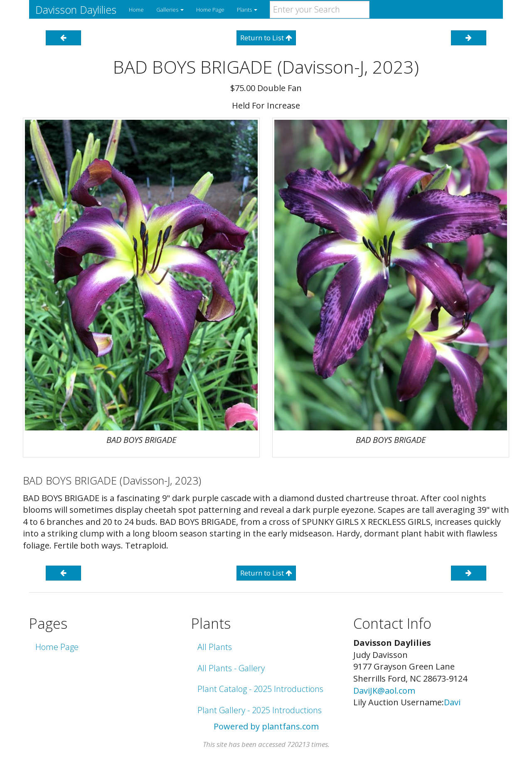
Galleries (170, 10)
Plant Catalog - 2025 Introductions (260, 689)
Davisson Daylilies (76, 10)
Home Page (210, 10)
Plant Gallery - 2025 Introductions (260, 710)
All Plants (215, 647)
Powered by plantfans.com (266, 726)
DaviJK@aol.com (384, 691)
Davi (452, 702)
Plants (247, 10)
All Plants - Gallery (231, 668)
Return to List (266, 38)
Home (136, 10)
